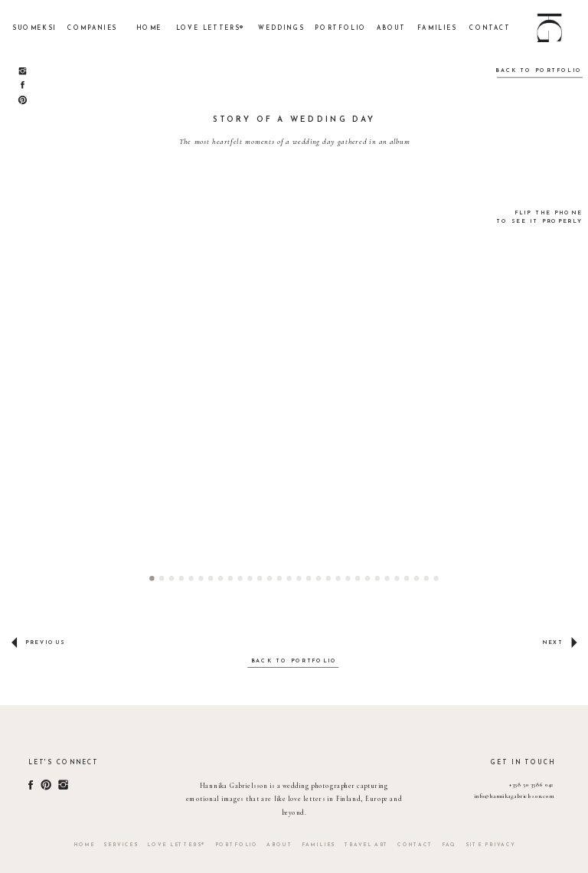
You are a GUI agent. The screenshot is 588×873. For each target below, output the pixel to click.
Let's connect (63, 763)
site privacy (491, 845)
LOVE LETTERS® (176, 845)
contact (415, 845)
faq (449, 845)
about (279, 845)
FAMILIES (318, 845)
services (121, 845)
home (84, 845)
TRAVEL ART (367, 845)
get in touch (523, 763)
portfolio (237, 845)
